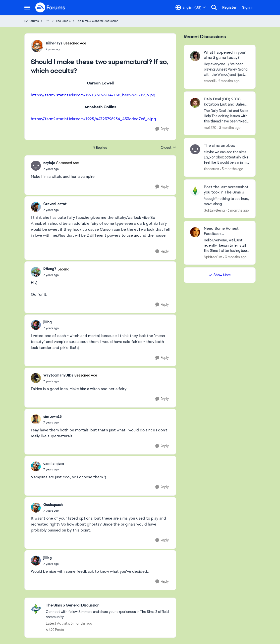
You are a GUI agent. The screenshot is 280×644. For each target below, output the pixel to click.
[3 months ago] (229, 128)
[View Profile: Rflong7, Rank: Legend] (36, 272)
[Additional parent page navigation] (47, 21)
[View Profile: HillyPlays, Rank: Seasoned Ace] (37, 46)
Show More (220, 275)
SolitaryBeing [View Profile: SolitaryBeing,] (214, 210)
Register (229, 7)
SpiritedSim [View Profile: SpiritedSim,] (213, 257)
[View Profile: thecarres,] (195, 149)
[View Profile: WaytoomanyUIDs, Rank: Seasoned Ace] (36, 378)
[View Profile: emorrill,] (195, 56)
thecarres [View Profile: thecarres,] (211, 169)
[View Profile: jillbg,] (36, 325)
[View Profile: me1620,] (195, 103)
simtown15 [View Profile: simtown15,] (53, 417)
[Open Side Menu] (27, 7)
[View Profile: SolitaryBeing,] (195, 191)
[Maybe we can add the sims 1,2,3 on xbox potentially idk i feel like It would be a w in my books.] (227, 157)
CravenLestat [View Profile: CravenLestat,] (55, 204)
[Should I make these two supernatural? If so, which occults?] (61, 169)
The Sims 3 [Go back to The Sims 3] (63, 21)
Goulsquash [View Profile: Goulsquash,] (53, 505)
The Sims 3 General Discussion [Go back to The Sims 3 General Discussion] (97, 21)
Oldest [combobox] (168, 148)
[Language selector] (191, 7)
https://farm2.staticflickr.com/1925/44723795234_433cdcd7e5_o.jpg (93, 119)
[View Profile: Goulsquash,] (36, 508)
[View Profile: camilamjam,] (36, 466)
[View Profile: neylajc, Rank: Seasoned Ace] (36, 166)
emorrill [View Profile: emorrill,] (210, 81)
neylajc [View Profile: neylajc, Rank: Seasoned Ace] (49, 163)
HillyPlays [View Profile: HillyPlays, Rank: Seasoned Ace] (54, 43)
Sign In (248, 7)
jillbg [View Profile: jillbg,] (48, 322)
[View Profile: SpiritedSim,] (195, 232)
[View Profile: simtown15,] (36, 419)
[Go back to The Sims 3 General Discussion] (108, 605)
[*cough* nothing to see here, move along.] (227, 201)
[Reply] (162, 129)
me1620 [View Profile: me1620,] (210, 127)
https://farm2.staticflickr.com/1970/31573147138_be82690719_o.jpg (93, 95)
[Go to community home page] (51, 7)
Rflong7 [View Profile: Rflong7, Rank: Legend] (50, 269)
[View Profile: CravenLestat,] (36, 207)
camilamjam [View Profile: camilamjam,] (54, 463)
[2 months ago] (228, 81)
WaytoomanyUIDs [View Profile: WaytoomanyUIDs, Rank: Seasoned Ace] (58, 375)
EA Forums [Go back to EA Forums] (32, 21)
